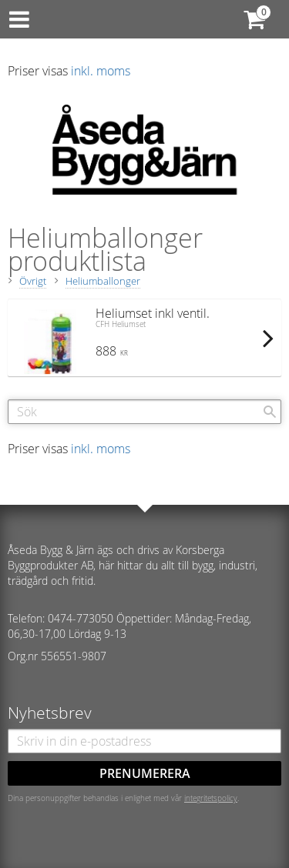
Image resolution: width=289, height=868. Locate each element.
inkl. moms (101, 71)
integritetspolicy (211, 798)
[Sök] (270, 412)
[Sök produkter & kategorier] (144, 412)
